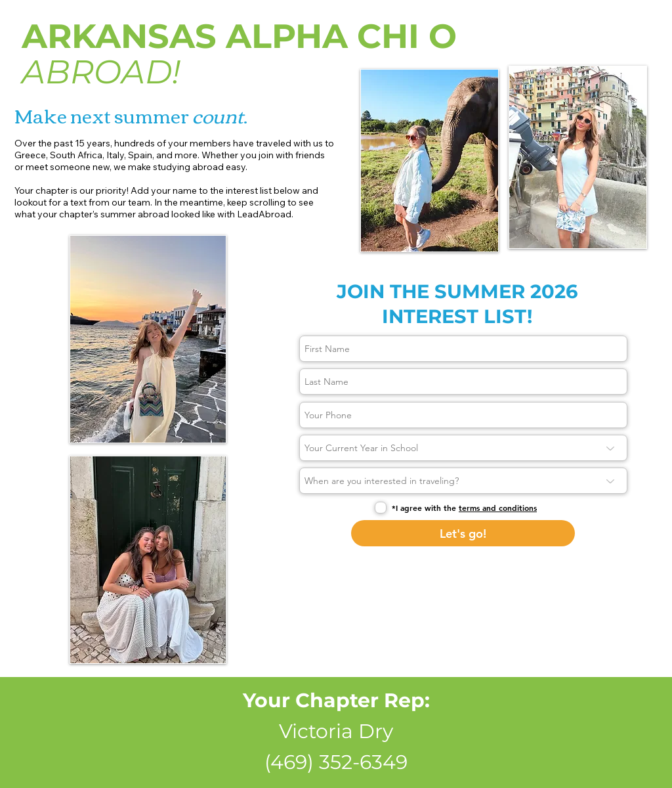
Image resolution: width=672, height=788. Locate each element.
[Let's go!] (463, 533)
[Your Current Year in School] (463, 448)
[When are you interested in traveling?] (463, 481)
